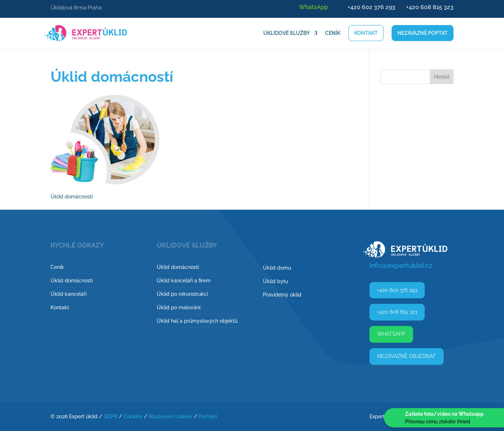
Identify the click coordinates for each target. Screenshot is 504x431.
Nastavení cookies (171, 416)
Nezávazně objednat (407, 356)
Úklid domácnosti (72, 281)
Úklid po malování (179, 307)
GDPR (111, 416)
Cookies (133, 416)
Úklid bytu (275, 281)
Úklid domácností (178, 267)
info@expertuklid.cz (401, 265)
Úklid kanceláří (69, 294)
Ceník (333, 33)
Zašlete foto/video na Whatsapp (444, 414)
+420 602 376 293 (371, 7)
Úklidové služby (287, 33)
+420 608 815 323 (430, 7)
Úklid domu (277, 268)
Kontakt (366, 33)
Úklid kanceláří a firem (184, 281)
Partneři (208, 416)
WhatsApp (313, 7)
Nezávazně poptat (423, 33)
